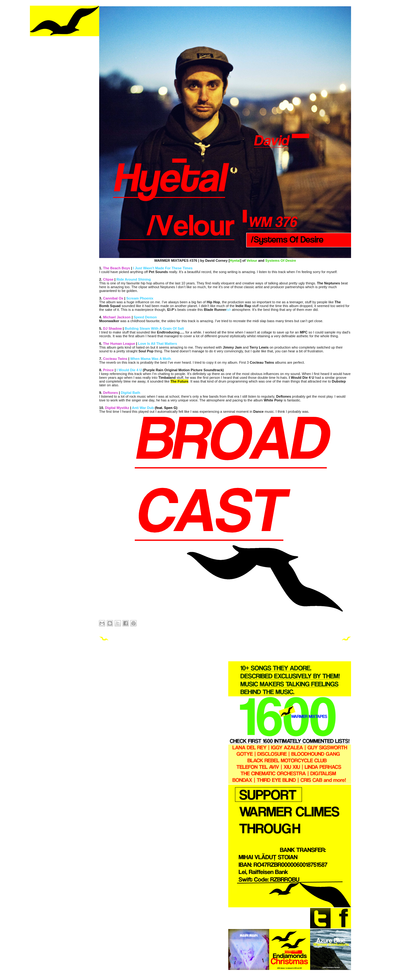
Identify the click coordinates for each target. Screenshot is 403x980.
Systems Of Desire (281, 260)
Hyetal (235, 260)
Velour (252, 260)
